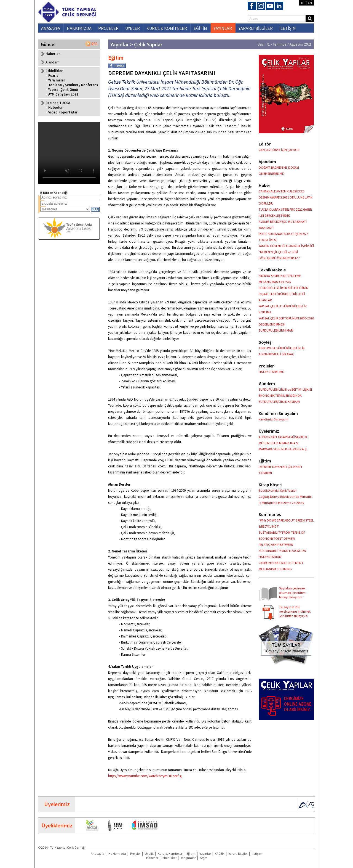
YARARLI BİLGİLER (256, 28)
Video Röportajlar (63, 112)
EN (310, 3)
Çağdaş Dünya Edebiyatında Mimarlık (286, 497)
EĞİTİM (200, 28)
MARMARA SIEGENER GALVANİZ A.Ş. (283, 449)
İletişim (257, 854)
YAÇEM (220, 854)
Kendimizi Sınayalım (274, 419)
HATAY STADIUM (270, 557)
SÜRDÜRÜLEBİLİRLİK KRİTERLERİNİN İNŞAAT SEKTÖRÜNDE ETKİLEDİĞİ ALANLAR (284, 294)
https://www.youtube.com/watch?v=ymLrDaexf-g (145, 776)
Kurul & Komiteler (170, 854)
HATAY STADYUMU (272, 372)
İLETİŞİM (288, 28)
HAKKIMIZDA (79, 28)
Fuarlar (54, 76)
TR (302, 3)
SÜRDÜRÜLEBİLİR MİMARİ (276, 330)
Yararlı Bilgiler (238, 854)
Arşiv (203, 858)
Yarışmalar (57, 80)
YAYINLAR (223, 28)
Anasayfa (97, 854)
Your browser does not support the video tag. (69, 153)
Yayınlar (205, 854)
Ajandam (52, 62)
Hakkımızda (117, 854)
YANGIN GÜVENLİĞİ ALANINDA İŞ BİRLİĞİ (286, 246)
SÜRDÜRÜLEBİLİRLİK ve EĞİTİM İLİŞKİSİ (285, 389)
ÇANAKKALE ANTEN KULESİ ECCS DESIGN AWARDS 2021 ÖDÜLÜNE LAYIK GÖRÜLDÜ (286, 197)
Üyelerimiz (57, 804)
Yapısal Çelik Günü (63, 90)
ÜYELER (133, 28)
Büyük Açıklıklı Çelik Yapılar (278, 490)
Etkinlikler (169, 858)
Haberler (53, 54)
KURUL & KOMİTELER (167, 28)
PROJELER (108, 28)
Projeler (135, 854)
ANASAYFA (51, 28)
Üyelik (149, 854)
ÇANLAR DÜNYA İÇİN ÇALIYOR (279, 150)
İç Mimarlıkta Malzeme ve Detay (281, 503)
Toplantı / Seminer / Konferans (73, 85)
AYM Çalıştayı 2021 (63, 94)
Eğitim (191, 854)
